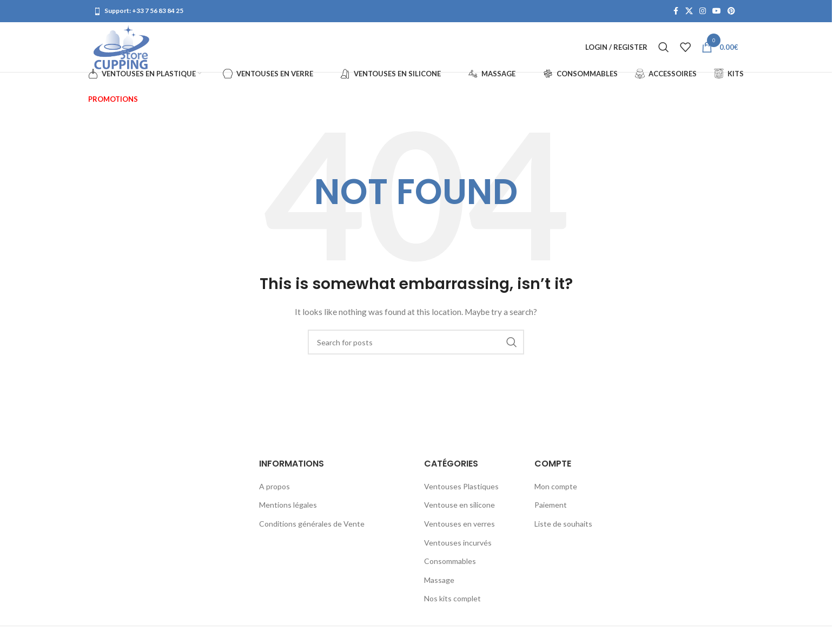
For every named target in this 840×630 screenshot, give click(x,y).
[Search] (664, 51)
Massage (439, 586)
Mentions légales (288, 512)
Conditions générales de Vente (312, 531)
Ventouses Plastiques (461, 493)
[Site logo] (126, 50)
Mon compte (556, 493)
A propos (275, 493)
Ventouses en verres (459, 531)
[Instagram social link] (703, 12)
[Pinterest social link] (731, 12)
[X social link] (689, 12)
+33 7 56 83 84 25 (158, 11)
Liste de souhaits (563, 531)
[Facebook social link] (676, 12)
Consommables (450, 568)
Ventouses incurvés (458, 549)
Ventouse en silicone (459, 512)
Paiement (551, 512)
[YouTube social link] (717, 12)
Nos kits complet (452, 605)
